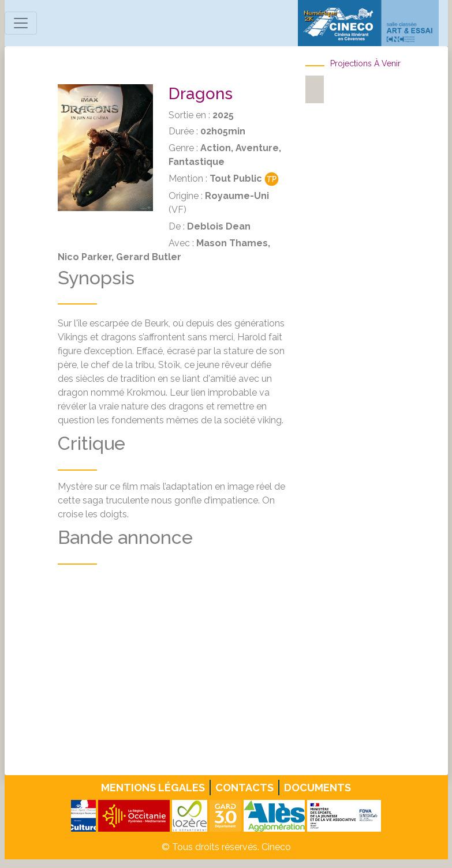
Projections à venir (365, 63)
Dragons (201, 94)
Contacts (244, 788)
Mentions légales (153, 788)
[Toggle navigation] (21, 23)
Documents (317, 788)
